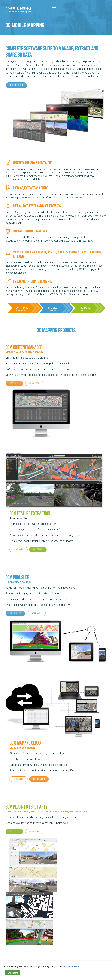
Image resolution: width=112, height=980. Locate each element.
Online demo (15, 613)
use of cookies (71, 967)
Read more (34, 383)
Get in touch (16, 85)
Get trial (14, 383)
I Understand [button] (12, 973)
